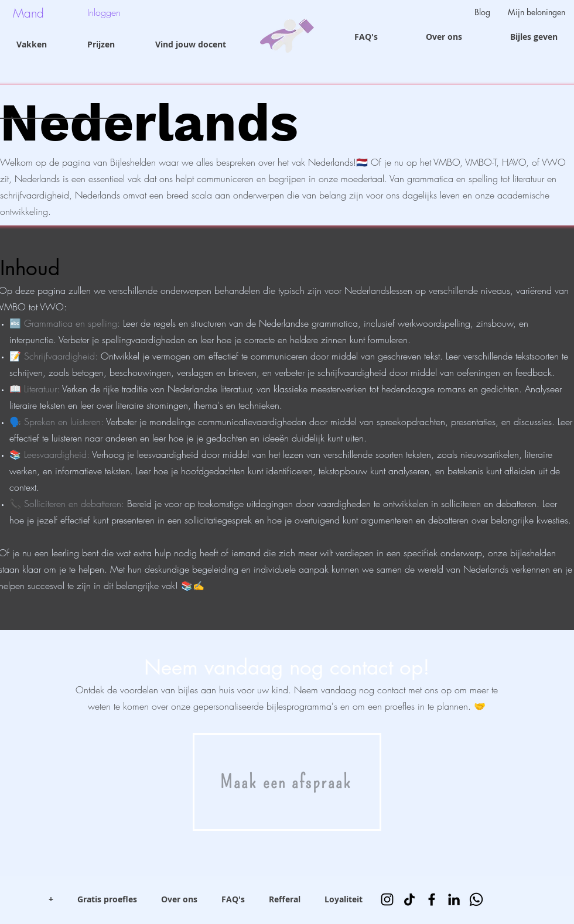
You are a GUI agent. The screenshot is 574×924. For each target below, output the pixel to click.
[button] (25, 13)
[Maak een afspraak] (287, 782)
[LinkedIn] (454, 899)
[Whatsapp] (476, 899)
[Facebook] (432, 899)
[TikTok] (409, 899)
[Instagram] (387, 899)
